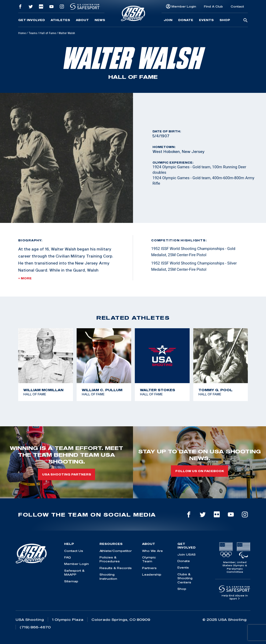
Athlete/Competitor (116, 551)
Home (22, 33)
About (82, 20)
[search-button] (245, 21)
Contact (237, 6)
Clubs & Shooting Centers (185, 578)
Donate (186, 20)
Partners (149, 568)
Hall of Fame (48, 33)
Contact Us (74, 551)
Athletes (60, 20)
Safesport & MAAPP (74, 572)
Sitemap (71, 581)
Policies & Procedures (110, 559)
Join (168, 20)
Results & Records (116, 568)
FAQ (68, 557)
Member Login (184, 6)
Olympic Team (149, 559)
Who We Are (152, 551)
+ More (25, 278)
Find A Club (213, 6)
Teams (33, 33)
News (100, 20)
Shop (225, 20)
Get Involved (32, 20)
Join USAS (187, 554)
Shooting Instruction (108, 576)
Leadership (152, 574)
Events (206, 20)
